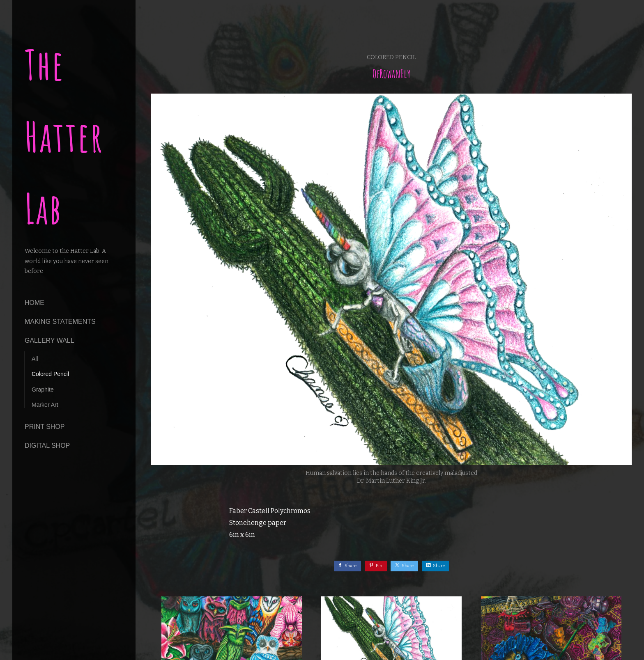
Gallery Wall (49, 340)
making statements (60, 322)
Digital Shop (47, 446)
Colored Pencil (50, 374)
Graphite (43, 390)
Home (34, 303)
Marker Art (45, 405)
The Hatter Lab (64, 136)
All (35, 359)
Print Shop (45, 427)
